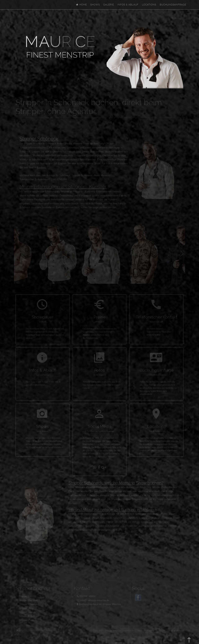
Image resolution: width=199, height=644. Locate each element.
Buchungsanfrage (173, 5)
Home (81, 5)
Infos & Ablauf (128, 5)
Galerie (109, 5)
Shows (95, 5)
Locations (149, 5)
